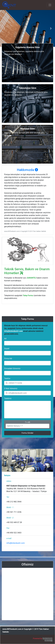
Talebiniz (8, 398)
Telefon (7, 378)
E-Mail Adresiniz (11, 388)
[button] (4, 28)
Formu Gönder (27, 433)
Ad (5, 339)
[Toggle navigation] (50, 5)
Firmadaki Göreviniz (12, 369)
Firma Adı (8, 359)
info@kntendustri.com (13, 331)
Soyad (7, 349)
